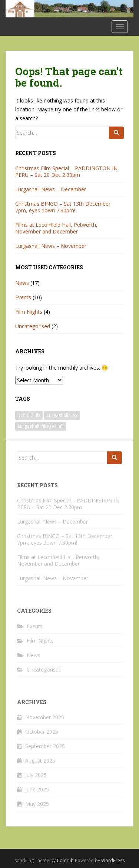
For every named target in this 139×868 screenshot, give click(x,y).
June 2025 (37, 789)
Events (23, 297)
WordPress (113, 860)
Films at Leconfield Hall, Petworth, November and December (56, 228)
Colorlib (65, 860)
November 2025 (45, 717)
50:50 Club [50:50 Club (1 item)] (29, 415)
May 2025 (37, 804)
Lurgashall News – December (51, 189)
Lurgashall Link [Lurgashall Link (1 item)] (62, 415)
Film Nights (29, 312)
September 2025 (45, 746)
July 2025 (36, 775)
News (22, 283)
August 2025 (40, 761)
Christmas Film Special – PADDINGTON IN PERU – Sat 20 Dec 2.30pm (66, 171)
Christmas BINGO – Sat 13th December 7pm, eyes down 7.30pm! (63, 207)
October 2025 (42, 732)
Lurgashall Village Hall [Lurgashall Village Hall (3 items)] (41, 426)
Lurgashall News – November (51, 246)
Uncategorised (33, 326)
